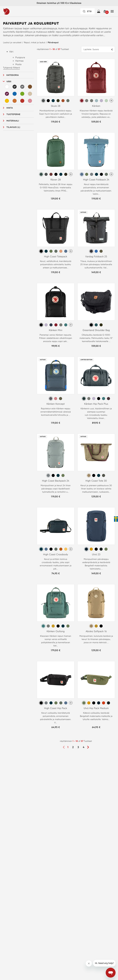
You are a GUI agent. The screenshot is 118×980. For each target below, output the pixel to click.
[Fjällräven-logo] (13, 11)
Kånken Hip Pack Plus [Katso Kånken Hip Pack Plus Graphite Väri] (96, 404)
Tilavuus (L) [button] (13, 127)
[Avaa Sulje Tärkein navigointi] (112, 11)
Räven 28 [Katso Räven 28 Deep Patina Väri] (56, 180)
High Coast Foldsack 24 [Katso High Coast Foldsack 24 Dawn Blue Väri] (96, 180)
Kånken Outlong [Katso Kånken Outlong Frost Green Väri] (56, 631)
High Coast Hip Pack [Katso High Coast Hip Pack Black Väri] (56, 708)
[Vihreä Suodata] (22, 94)
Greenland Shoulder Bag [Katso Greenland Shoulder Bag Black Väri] (96, 330)
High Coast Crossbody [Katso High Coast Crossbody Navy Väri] (56, 554)
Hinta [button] (10, 108)
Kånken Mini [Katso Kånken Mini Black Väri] (56, 330)
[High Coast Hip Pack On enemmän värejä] (71, 703)
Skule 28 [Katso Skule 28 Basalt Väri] (56, 106)
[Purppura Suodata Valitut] (7, 94)
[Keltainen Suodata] (7, 101)
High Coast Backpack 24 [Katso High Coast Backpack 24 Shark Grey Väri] (56, 481)
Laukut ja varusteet (12, 43)
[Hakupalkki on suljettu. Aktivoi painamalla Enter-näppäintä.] (88, 11)
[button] (105, 11)
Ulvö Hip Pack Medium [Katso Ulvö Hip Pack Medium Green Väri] (96, 708)
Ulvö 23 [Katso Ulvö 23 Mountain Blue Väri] (96, 554)
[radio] (43, 101)
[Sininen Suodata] (15, 94)
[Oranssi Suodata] (15, 101)
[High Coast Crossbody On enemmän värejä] (71, 549)
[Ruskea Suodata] (30, 87)
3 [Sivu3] (78, 747)
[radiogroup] (56, 101)
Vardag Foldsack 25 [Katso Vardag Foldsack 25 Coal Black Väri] (96, 256)
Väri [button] (9, 82)
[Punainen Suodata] (22, 101)
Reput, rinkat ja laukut (35, 43)
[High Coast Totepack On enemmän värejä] (71, 251)
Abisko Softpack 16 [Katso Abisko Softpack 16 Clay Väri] (96, 631)
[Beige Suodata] (30, 94)
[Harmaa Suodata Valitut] (22, 87)
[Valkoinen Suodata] (7, 87)
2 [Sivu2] (73, 747)
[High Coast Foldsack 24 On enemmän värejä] (111, 174)
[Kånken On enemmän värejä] (111, 101)
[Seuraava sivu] (89, 747)
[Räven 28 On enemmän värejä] (71, 174)
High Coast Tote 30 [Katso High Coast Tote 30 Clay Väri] (96, 481)
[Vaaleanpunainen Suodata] (30, 101)
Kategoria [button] (13, 75)
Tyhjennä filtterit (12, 68)
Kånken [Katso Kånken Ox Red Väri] (96, 106)
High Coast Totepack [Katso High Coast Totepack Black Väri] (56, 256)
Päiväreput (53, 43)
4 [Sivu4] (84, 747)
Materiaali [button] (13, 121)
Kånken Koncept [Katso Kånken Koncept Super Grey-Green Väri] (56, 404)
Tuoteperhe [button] (13, 114)
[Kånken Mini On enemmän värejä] (71, 325)
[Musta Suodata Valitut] (15, 87)
